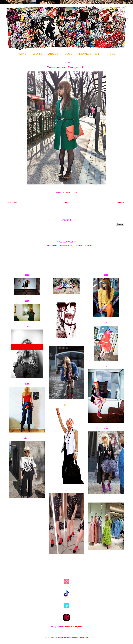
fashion (69, 192)
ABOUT (53, 54)
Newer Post (13, 203)
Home (67, 203)
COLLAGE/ (47, 246)
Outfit (75, 192)
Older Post (121, 203)
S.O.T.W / (55, 246)
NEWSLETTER (89, 54)
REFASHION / (65, 246)
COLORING (88, 246)
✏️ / (73, 246)
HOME (22, 54)
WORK (37, 54)
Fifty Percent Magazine (73, 626)
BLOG (69, 54)
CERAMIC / (79, 246)
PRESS (110, 54)
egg (64, 192)
